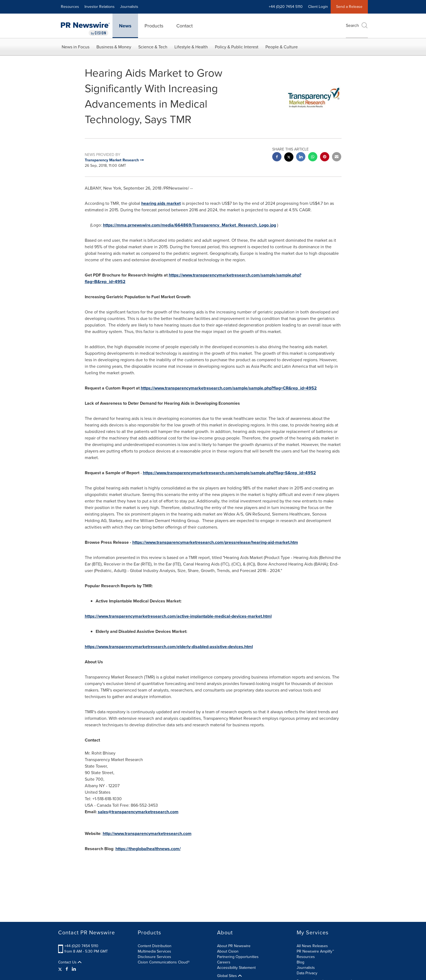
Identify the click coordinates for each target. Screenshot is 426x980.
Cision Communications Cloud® (164, 962)
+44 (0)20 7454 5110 (286, 7)
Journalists (129, 7)
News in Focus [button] (76, 47)
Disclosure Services (154, 957)
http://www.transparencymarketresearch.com (147, 833)
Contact (184, 26)
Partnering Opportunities (238, 957)
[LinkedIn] (74, 969)
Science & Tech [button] (153, 47)
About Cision (228, 951)
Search (357, 25)
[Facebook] (67, 969)
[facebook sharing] (277, 157)
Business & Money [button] (114, 47)
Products (154, 26)
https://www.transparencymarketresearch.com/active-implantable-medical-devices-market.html (178, 616)
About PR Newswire (234, 946)
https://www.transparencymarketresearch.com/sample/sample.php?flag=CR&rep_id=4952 (229, 388)
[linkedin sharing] (301, 157)
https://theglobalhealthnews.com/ (148, 849)
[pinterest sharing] (325, 157)
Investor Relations (100, 7)
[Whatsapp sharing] (313, 157)
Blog (300, 962)
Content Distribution (155, 946)
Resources (70, 7)
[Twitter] (61, 969)
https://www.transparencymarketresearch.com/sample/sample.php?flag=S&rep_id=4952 (229, 473)
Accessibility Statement (236, 968)
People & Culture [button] (282, 47)
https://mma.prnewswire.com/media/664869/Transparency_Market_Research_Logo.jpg (189, 225)
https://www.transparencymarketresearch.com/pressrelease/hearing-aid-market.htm (215, 542)
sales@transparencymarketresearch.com (138, 812)
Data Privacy (307, 973)
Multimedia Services (154, 951)
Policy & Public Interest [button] (237, 47)
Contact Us (70, 962)
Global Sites (229, 976)
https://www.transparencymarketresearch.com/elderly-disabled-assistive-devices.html (169, 647)
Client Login (318, 7)
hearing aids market (161, 203)
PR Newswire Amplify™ (315, 951)
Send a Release (349, 7)
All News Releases (312, 946)
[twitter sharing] (289, 158)
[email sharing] (337, 157)
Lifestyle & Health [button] (191, 47)
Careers (224, 962)
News (125, 26)
